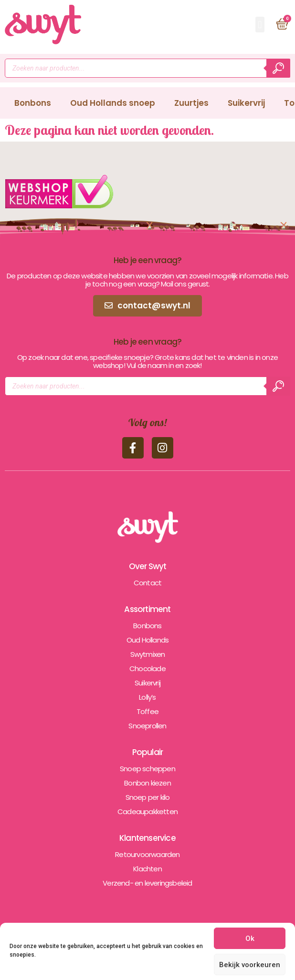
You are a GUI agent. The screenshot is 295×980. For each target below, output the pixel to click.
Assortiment (147, 609)
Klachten (147, 869)
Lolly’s (147, 697)
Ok (250, 939)
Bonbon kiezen (147, 783)
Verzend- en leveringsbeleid (147, 883)
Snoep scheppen (147, 769)
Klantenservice (147, 838)
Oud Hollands (147, 640)
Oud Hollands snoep (113, 103)
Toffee (147, 711)
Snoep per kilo (148, 797)
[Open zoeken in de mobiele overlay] (147, 68)
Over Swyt (148, 566)
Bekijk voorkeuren (250, 965)
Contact (147, 583)
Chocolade (147, 669)
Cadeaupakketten (147, 812)
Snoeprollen (147, 726)
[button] (260, 25)
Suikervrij (246, 103)
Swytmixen (148, 654)
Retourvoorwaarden (147, 854)
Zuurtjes (191, 103)
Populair (148, 752)
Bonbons (33, 103)
